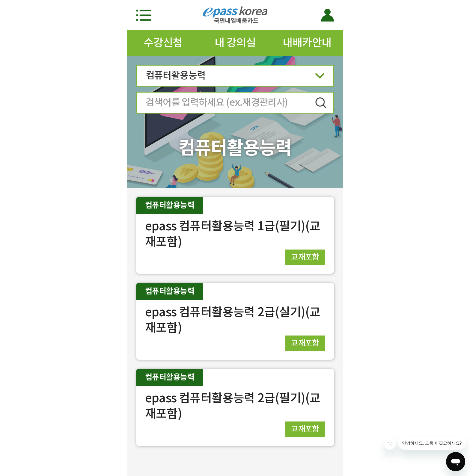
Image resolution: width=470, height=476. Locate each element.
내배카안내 (307, 43)
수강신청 (163, 43)
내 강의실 (235, 43)
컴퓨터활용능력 (235, 77)
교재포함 (305, 257)
